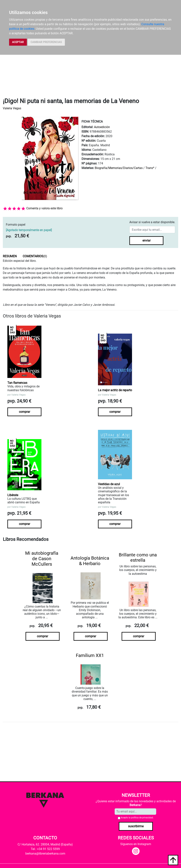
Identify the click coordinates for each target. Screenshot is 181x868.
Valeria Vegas (12, 108)
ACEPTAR (18, 42)
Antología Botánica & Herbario (90, 561)
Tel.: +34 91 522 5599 (45, 849)
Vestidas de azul (109, 484)
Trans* (150, 168)
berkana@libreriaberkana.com (45, 854)
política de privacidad (142, 818)
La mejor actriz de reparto (115, 390)
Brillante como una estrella (138, 558)
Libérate (13, 495)
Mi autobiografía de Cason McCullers (42, 559)
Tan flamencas (17, 383)
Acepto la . (137, 818)
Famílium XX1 (90, 655)
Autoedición (102, 127)
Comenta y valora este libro (44, 208)
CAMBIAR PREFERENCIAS (46, 42)
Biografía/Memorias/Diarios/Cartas (119, 168)
